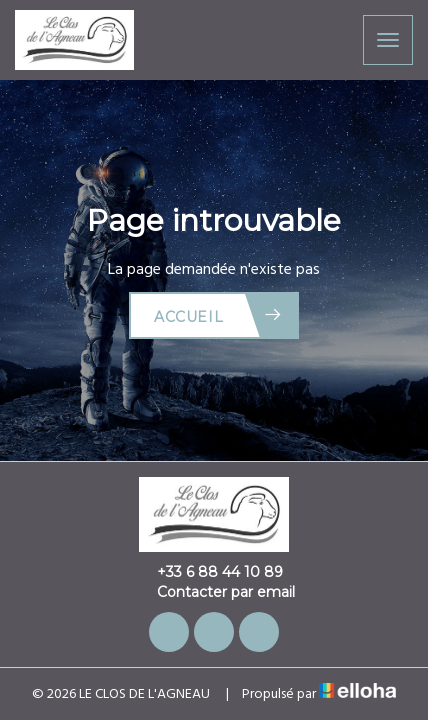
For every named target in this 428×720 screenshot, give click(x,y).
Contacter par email (214, 592)
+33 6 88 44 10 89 (208, 572)
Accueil (218, 315)
